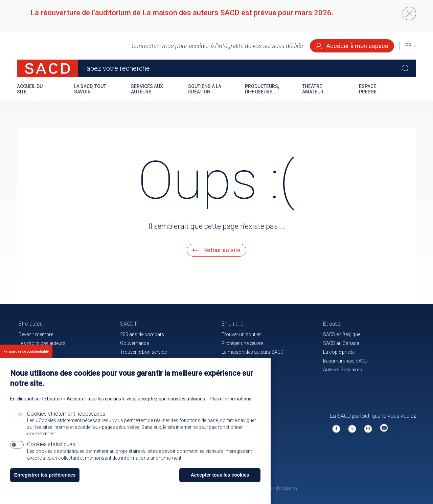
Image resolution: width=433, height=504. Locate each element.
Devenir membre (36, 334)
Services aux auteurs (147, 89)
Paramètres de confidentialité (26, 359)
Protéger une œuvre (242, 343)
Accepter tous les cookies (220, 482)
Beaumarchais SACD (345, 361)
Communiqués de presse (147, 361)
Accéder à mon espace (352, 46)
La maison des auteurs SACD (253, 352)
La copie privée (339, 352)
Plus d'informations (231, 406)
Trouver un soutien (242, 334)
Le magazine (235, 361)
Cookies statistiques (51, 451)
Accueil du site (30, 89)
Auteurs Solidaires (343, 370)
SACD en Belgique (342, 334)
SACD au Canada (341, 343)
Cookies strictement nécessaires (66, 421)
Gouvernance (134, 343)
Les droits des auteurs (42, 343)
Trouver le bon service (143, 352)
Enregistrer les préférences (45, 482)
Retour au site (216, 250)
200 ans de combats (142, 334)
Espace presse (368, 89)
